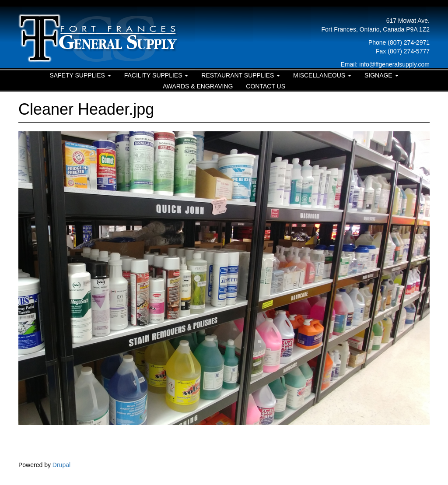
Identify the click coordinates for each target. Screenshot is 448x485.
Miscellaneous (322, 75)
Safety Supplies (80, 75)
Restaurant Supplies (241, 75)
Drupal (61, 465)
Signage (381, 75)
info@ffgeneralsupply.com (394, 64)
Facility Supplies (156, 75)
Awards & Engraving (198, 86)
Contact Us (266, 86)
